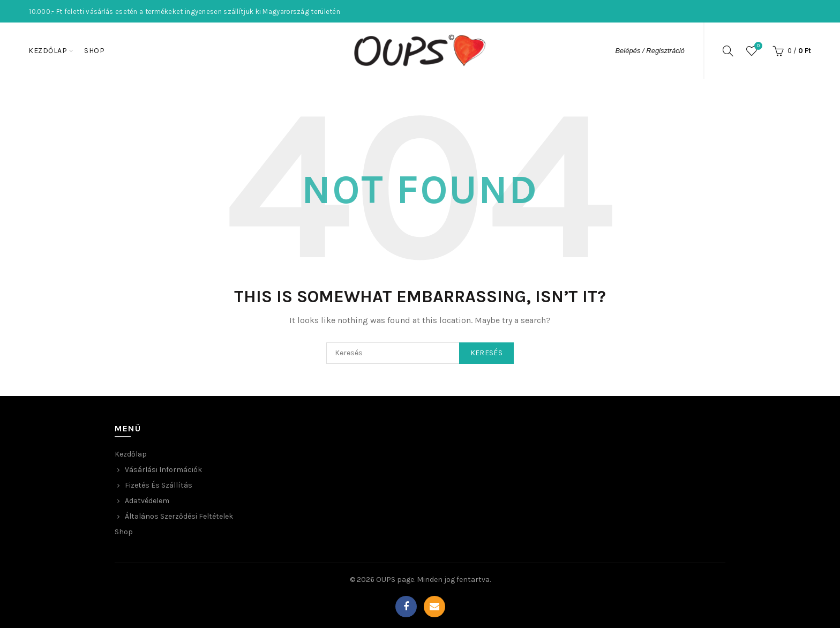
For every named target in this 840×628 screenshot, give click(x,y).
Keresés (486, 353)
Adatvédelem (147, 501)
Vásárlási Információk (163, 470)
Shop (94, 51)
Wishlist (757, 46)
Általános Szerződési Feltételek (179, 516)
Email (434, 607)
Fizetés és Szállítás (159, 485)
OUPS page (395, 580)
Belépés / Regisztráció (650, 51)
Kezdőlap (48, 51)
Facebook (406, 607)
